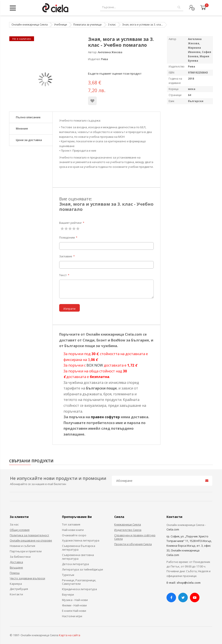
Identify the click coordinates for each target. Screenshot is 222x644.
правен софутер (105, 417)
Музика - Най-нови (75, 600)
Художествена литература (81, 540)
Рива (104, 59)
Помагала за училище (87, 25)
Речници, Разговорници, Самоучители (79, 582)
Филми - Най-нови (74, 605)
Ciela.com (173, 529)
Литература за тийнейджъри (82, 569)
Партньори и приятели (26, 551)
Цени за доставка (29, 140)
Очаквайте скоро (74, 535)
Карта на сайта (70, 635)
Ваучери (68, 594)
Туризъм (68, 575)
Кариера (16, 584)
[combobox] (142, 7)
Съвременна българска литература (79, 548)
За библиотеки (20, 557)
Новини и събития (22, 546)
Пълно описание (28, 117)
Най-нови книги (73, 530)
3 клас (112, 25)
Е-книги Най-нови (74, 611)
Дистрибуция (19, 589)
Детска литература (75, 564)
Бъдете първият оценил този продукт (115, 74)
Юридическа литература (79, 589)
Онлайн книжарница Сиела (30, 25)
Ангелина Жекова (110, 52)
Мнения (22, 128)
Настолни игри (72, 616)
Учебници (60, 25)
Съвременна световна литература (78, 557)
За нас (14, 524)
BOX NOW (95, 365)
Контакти (16, 594)
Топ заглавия (71, 524)
